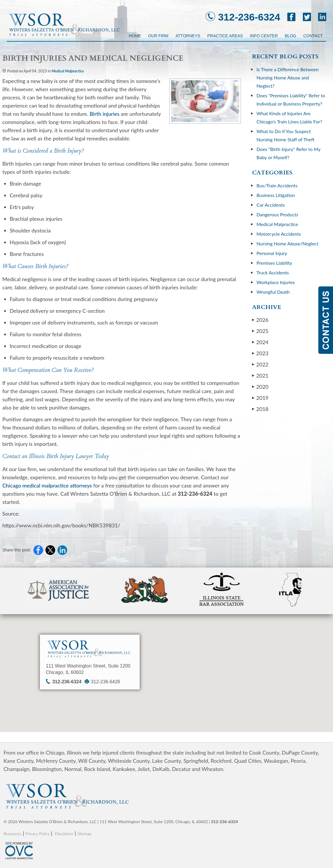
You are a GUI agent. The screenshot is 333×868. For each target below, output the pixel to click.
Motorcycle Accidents (279, 234)
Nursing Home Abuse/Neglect (287, 243)
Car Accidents (271, 205)
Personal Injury (272, 253)
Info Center (264, 36)
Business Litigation (276, 195)
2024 (260, 342)
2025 (260, 331)
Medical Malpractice (68, 71)
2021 (260, 375)
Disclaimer (64, 834)
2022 (260, 364)
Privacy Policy (38, 834)
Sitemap (84, 834)
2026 (260, 320)
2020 (260, 387)
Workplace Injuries (276, 282)
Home (135, 36)
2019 (260, 398)
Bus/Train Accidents (277, 185)
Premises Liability (274, 263)
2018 (260, 409)
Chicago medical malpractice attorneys (47, 485)
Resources (12, 834)
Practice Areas (225, 36)
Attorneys (188, 36)
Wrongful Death (273, 292)
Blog (291, 36)
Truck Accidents (273, 272)
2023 (260, 353)
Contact (313, 36)
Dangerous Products (277, 214)
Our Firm (158, 36)
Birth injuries (105, 114)
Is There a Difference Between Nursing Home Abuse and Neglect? (288, 78)
